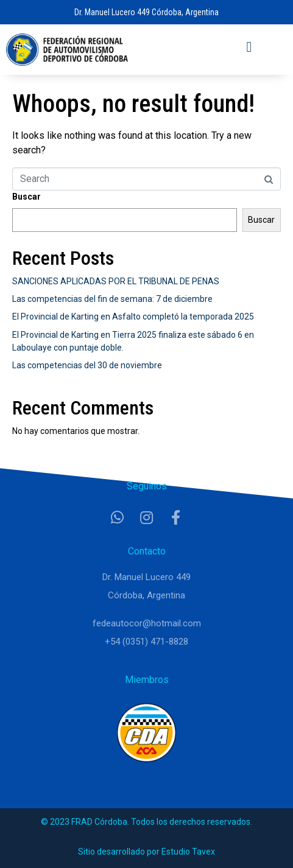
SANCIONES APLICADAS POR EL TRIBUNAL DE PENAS (116, 281)
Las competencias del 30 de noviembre (87, 365)
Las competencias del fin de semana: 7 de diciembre (112, 299)
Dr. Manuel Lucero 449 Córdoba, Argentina (146, 12)
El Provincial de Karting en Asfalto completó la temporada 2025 (133, 317)
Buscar (26, 197)
